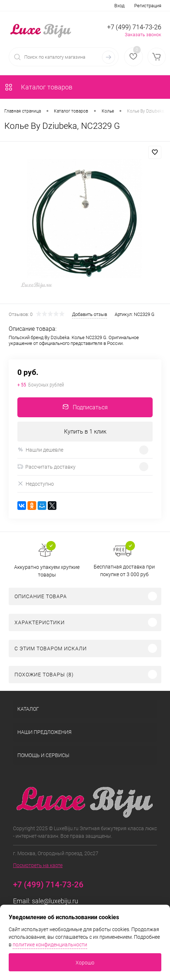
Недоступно (36, 484)
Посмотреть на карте (38, 865)
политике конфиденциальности (50, 945)
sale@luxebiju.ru (55, 901)
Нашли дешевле (40, 450)
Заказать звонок (143, 35)
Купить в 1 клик (85, 432)
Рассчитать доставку (46, 467)
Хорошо (85, 963)
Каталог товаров (38, 87)
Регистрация (148, 6)
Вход (119, 6)
